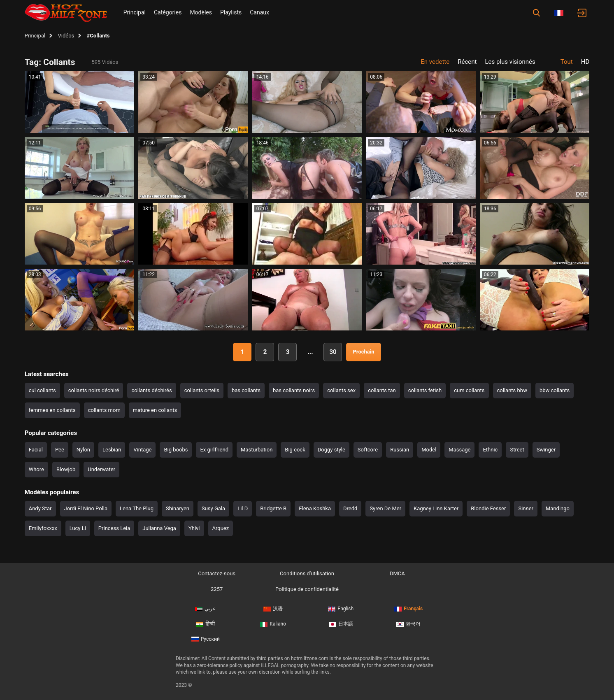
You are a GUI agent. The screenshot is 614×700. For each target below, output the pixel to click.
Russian (400, 450)
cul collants (42, 390)
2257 (217, 589)
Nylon (83, 450)
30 (333, 352)
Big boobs (176, 450)
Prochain (363, 352)
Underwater (101, 469)
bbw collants (555, 390)
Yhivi (194, 528)
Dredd (350, 508)
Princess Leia (114, 528)
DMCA (397, 573)
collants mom (104, 410)
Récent (467, 62)
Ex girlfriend (214, 450)
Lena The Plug (137, 508)
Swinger (546, 450)
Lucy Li (78, 528)
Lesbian (112, 450)
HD (585, 62)
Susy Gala (213, 508)
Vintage (142, 450)
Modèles (201, 12)
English (341, 609)
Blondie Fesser (488, 508)
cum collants (469, 390)
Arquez (221, 528)
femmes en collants (52, 410)
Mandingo (558, 508)
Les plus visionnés (510, 62)
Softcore (368, 450)
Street (517, 450)
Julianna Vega (159, 528)
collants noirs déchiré (94, 390)
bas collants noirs (294, 390)
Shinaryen (178, 508)
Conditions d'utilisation (307, 573)
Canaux (259, 12)
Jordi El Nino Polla (86, 508)
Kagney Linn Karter (436, 508)
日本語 (341, 624)
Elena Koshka (315, 508)
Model (429, 450)
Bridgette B (273, 508)
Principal (135, 12)
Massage (459, 450)
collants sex (341, 390)
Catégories (168, 12)
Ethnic (490, 450)
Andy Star (40, 508)
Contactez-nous (217, 573)
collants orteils (202, 390)
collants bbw (512, 390)
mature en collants (155, 410)
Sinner (526, 508)
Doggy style (331, 450)
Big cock (295, 450)
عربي (205, 609)
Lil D (243, 508)
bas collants (246, 390)
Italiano (273, 624)
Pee (60, 450)
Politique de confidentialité (307, 589)
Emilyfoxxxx (43, 528)
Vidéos (66, 36)
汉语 (273, 609)
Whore (36, 469)
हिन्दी (205, 624)
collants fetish (425, 390)
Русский (206, 639)
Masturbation (257, 450)
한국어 (408, 624)
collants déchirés (151, 390)
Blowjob (66, 469)
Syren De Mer (385, 508)
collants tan (382, 390)
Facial (36, 450)
